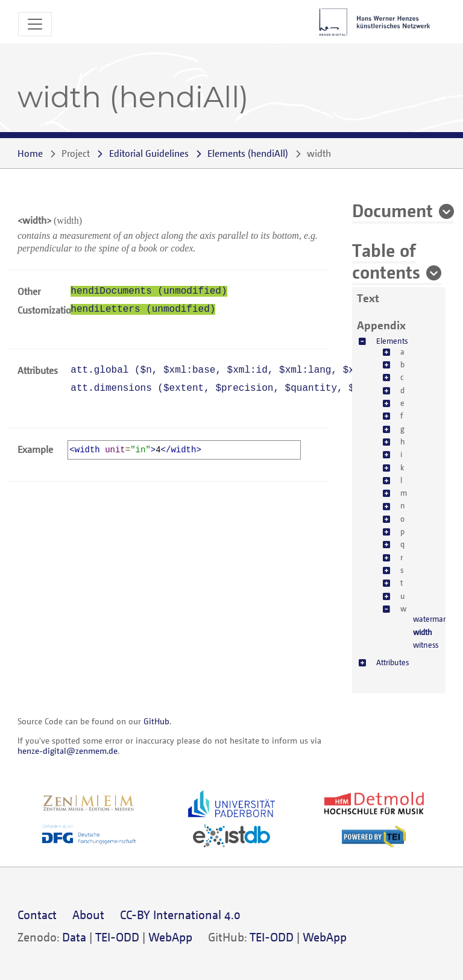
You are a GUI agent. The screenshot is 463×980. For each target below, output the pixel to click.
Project (76, 153)
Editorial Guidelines (149, 153)
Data (74, 937)
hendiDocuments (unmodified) (149, 291)
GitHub (156, 721)
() (248, 153)
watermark (431, 619)
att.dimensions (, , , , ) (250, 388)
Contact (37, 915)
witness (426, 645)
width (423, 632)
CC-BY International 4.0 (180, 915)
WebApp (170, 937)
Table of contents (386, 261)
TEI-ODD (117, 937)
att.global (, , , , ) (238, 370)
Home (30, 153)
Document (392, 210)
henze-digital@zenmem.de (68, 751)
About (88, 915)
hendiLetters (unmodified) (143, 309)
